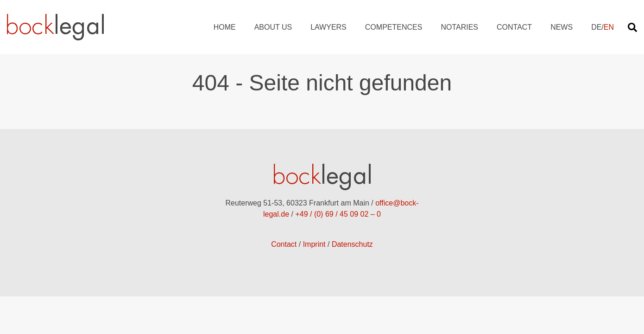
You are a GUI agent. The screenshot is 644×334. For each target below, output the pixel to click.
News (562, 27)
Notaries (459, 27)
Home (225, 27)
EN (609, 27)
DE (596, 27)
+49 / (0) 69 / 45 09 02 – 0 (338, 214)
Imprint (314, 244)
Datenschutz (352, 244)
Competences (394, 27)
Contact (514, 27)
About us (273, 27)
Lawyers (328, 27)
